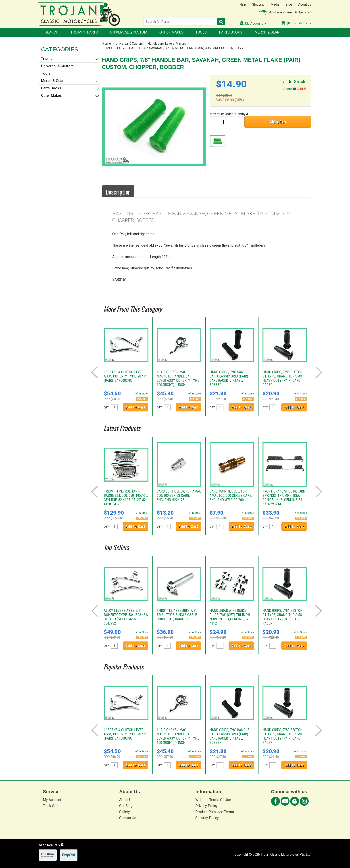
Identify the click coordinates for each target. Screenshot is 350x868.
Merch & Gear (267, 32)
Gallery (125, 812)
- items (296, 23)
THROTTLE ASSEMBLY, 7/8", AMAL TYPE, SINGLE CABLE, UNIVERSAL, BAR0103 (177, 615)
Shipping (258, 4)
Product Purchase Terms (215, 812)
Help (243, 4)
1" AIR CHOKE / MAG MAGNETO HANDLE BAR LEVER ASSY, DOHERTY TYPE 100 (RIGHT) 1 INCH (178, 378)
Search (52, 32)
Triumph (48, 59)
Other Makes (171, 32)
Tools (201, 32)
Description (118, 192)
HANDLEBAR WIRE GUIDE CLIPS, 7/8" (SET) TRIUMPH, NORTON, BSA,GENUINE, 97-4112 (230, 617)
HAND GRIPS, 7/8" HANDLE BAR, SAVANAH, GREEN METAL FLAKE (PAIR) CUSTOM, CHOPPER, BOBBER (175, 48)
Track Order (52, 806)
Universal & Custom (129, 32)
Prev (95, 372)
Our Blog (126, 806)
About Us (305, 4)
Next (319, 372)
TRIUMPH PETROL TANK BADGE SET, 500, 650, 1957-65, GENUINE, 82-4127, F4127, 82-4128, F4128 (126, 498)
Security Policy (207, 818)
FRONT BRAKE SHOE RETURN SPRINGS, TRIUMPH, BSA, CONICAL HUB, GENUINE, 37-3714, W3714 (284, 498)
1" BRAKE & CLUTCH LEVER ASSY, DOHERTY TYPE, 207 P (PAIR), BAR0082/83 (125, 376)
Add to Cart (278, 122)
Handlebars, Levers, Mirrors (167, 44)
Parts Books (231, 32)
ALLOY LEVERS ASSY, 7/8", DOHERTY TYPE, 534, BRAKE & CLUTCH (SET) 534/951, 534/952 (126, 617)
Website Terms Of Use (213, 800)
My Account (52, 800)
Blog (289, 4)
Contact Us (128, 818)
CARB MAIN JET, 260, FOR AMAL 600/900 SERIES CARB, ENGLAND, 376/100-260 (231, 496)
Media (275, 4)
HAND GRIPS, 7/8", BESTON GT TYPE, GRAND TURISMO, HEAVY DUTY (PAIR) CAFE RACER (282, 378)
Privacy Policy (206, 806)
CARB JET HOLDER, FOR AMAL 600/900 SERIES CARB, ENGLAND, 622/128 (179, 496)
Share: (295, 89)
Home (107, 44)
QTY (106, 407)
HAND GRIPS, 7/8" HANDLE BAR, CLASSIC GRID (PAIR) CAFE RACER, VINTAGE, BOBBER (229, 378)
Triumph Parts (84, 32)
